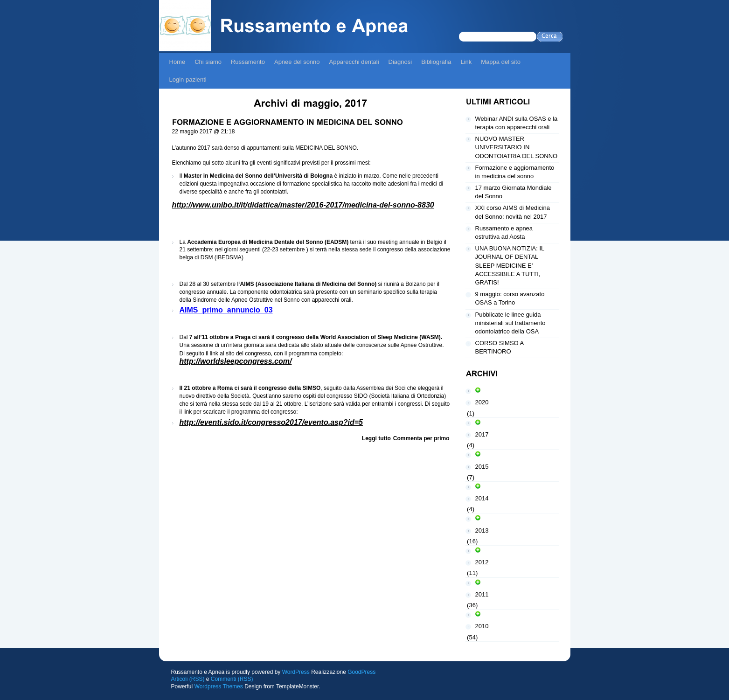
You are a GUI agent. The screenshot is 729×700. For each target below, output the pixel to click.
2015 (482, 467)
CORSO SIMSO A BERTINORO (500, 347)
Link (466, 62)
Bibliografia (436, 62)
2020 (482, 402)
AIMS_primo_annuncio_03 (226, 310)
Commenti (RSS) (232, 679)
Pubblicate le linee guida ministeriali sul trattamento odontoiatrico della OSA (510, 323)
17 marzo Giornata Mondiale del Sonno (514, 192)
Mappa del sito (501, 62)
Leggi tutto (376, 438)
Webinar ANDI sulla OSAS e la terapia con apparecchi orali (517, 123)
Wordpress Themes (219, 686)
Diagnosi (400, 62)
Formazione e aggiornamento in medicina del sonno (515, 172)
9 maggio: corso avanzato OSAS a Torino (510, 298)
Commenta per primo (421, 438)
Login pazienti (188, 80)
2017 (482, 434)
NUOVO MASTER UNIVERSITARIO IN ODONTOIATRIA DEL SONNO (517, 147)
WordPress (296, 672)
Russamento (248, 62)
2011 (482, 594)
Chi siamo (208, 62)
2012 (482, 562)
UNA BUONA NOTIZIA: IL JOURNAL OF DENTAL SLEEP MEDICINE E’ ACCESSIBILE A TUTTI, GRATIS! (510, 265)
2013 (482, 530)
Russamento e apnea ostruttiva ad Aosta (504, 232)
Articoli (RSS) (188, 679)
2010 (482, 626)
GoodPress (361, 672)
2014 (482, 498)
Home (177, 62)
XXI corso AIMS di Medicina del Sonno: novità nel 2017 (513, 212)
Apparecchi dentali (354, 62)
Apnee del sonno (297, 62)
